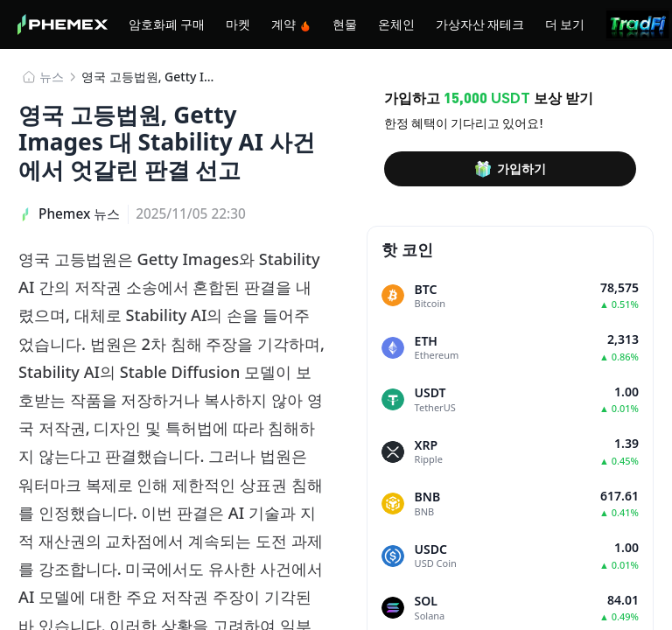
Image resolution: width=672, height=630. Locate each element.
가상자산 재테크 (480, 24)
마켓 (238, 24)
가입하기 (510, 169)
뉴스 (52, 77)
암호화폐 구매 (167, 24)
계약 (291, 24)
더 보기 (565, 24)
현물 (345, 24)
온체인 (396, 24)
